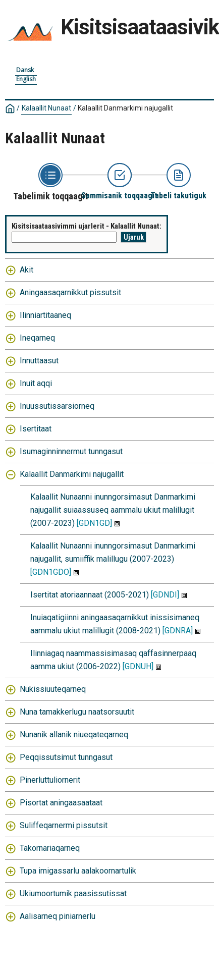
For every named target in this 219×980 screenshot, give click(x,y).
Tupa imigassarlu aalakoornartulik (78, 871)
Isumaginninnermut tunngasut (71, 451)
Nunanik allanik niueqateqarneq (74, 734)
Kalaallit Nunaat (46, 108)
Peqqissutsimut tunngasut (66, 757)
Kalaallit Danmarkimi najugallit (125, 108)
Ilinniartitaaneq (45, 315)
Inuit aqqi (36, 383)
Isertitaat (36, 429)
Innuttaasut (39, 361)
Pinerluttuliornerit (50, 780)
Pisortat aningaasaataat (61, 803)
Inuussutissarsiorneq (57, 406)
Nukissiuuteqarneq (53, 689)
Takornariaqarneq (50, 848)
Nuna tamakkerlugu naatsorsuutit (77, 712)
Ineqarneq (37, 338)
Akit (26, 270)
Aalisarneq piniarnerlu (58, 916)
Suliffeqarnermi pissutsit (64, 825)
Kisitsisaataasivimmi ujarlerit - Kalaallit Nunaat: (87, 226)
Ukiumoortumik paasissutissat (73, 893)
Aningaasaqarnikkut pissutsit (70, 292)
